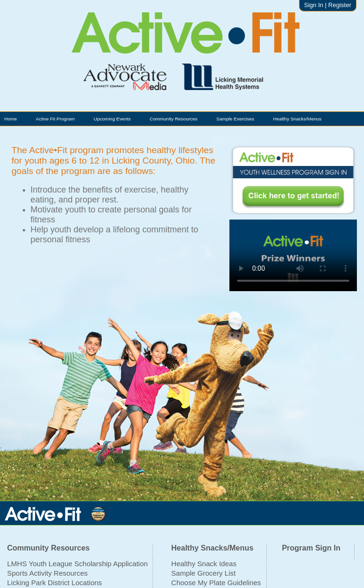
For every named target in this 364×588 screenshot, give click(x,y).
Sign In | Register (328, 5)
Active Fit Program (55, 119)
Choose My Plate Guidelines (216, 583)
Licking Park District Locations (55, 583)
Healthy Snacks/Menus (297, 119)
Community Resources (174, 119)
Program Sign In (311, 548)
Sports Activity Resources (47, 573)
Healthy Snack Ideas (204, 564)
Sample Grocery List (203, 573)
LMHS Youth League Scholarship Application (77, 564)
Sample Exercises (236, 119)
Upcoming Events (112, 119)
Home (11, 119)
